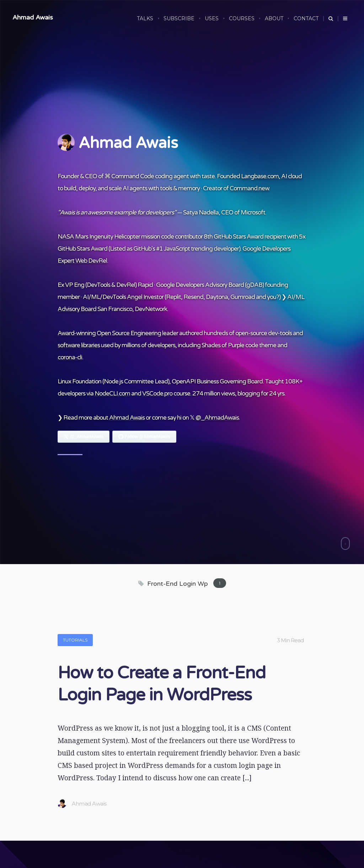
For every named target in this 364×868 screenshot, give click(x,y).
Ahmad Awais (33, 17)
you (272, 297)
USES (212, 18)
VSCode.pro (157, 394)
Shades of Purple (223, 345)
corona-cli (70, 357)
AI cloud (291, 176)
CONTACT (306, 18)
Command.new (249, 188)
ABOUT (274, 18)
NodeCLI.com (112, 394)
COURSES (242, 18)
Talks (145, 18)
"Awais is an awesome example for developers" (117, 212)
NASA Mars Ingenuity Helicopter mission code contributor (130, 237)
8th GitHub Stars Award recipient (245, 237)
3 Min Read (290, 640)
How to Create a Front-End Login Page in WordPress (162, 684)
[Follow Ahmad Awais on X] (84, 437)
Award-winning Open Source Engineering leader (118, 333)
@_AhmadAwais (217, 418)
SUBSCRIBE (179, 18)
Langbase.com (260, 176)
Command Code (133, 176)
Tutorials (75, 640)
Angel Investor (145, 297)
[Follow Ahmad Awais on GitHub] (144, 437)
